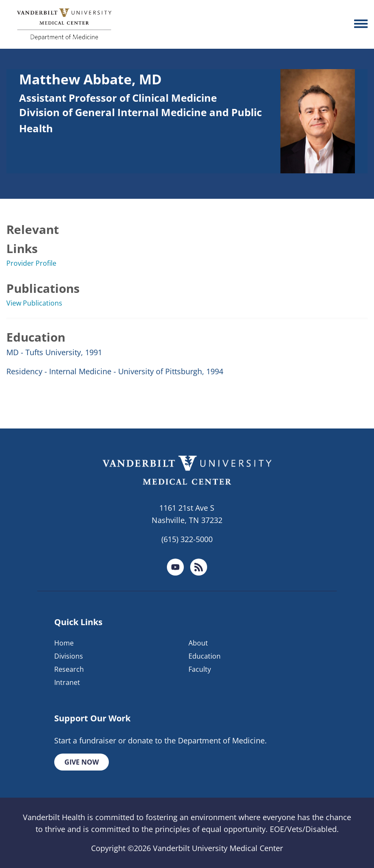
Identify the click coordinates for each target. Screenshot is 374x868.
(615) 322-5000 (187, 539)
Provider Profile (31, 263)
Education (205, 656)
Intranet (67, 682)
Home (64, 643)
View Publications (34, 303)
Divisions (69, 656)
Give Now (82, 762)
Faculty (200, 669)
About (198, 643)
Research (69, 669)
